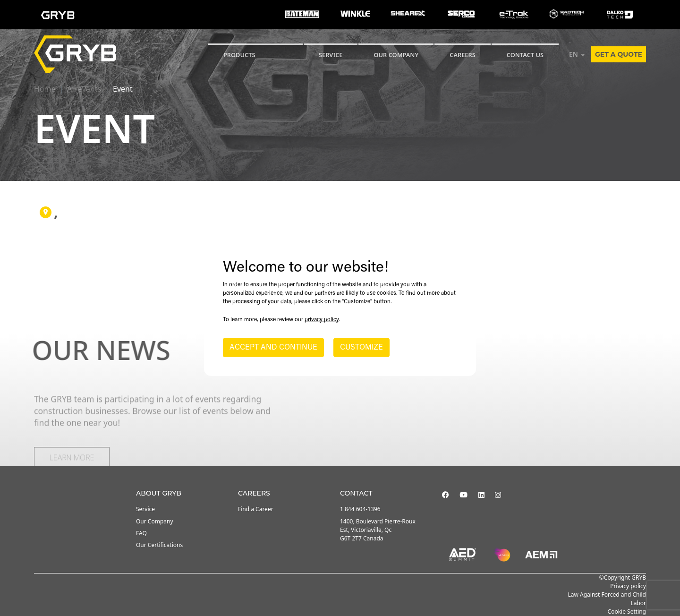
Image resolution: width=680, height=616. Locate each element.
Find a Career (256, 509)
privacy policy (322, 320)
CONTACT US (525, 55)
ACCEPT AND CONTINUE (273, 348)
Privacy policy (628, 586)
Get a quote (619, 54)
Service (145, 509)
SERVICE (331, 55)
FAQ (141, 533)
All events (84, 89)
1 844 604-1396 (360, 509)
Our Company (396, 55)
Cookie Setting (627, 612)
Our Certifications (159, 545)
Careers (463, 55)
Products (239, 55)
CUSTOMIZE (361, 348)
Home (45, 89)
